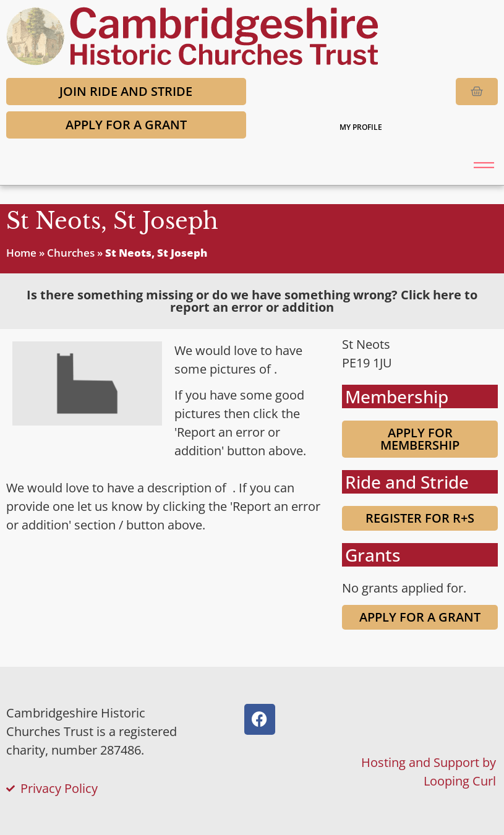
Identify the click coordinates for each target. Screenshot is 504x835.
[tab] (252, 301)
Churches (71, 253)
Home (21, 253)
